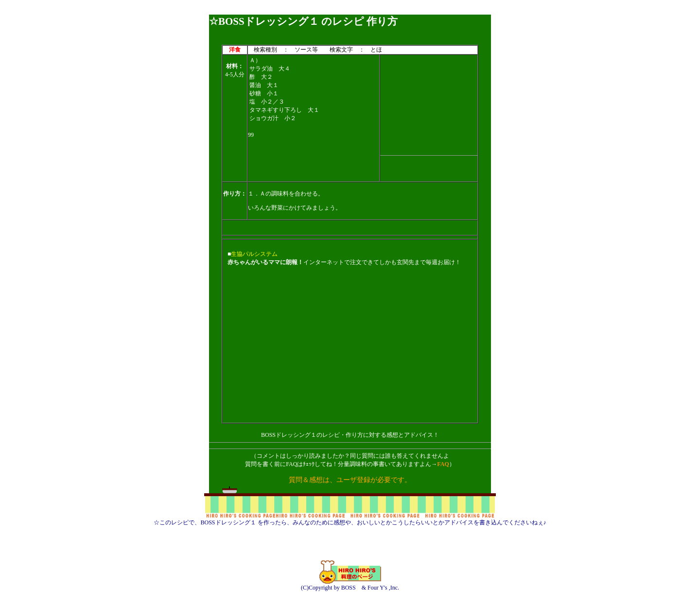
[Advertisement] (350, 11)
